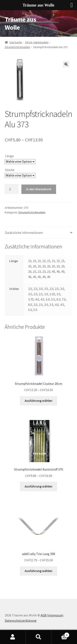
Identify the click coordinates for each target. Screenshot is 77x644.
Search (38, 637)
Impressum (55, 615)
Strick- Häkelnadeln (37, 42)
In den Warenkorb (39, 189)
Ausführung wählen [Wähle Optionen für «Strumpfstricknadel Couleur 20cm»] (38, 401)
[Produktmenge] (12, 189)
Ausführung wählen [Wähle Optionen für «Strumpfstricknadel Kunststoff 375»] (38, 486)
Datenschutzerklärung (21, 620)
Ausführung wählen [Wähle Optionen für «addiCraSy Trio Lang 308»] (38, 571)
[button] (66, 64)
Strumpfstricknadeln (17, 47)
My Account (13, 637)
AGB (44, 615)
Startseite (16, 42)
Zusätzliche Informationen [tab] (24, 233)
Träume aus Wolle (20, 23)
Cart (60, 634)
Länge (9, 156)
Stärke (10, 170)
